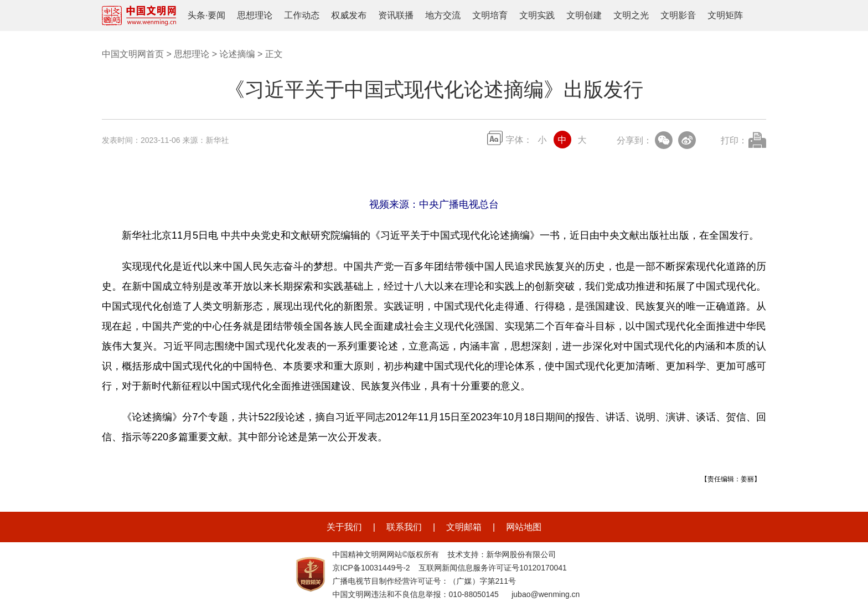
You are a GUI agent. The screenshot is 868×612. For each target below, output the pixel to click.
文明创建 (584, 15)
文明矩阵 (725, 15)
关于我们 (344, 527)
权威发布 (349, 15)
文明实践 (537, 15)
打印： (734, 140)
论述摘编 (237, 54)
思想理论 (255, 15)
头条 (197, 15)
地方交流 (443, 15)
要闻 (216, 15)
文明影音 (678, 15)
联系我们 (404, 527)
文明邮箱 (464, 527)
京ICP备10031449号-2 (371, 568)
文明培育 (490, 15)
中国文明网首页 (133, 54)
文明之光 (631, 15)
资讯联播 (396, 15)
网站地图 (524, 527)
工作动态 (302, 15)
